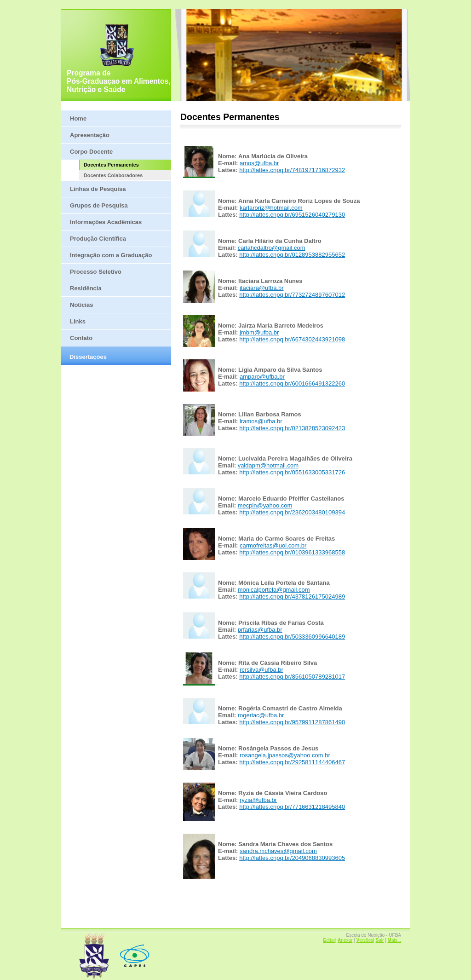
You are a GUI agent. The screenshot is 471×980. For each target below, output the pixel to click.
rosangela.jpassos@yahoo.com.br (285, 755)
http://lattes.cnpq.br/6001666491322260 (292, 383)
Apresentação (90, 135)
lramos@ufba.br (261, 421)
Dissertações (88, 357)
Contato (81, 338)
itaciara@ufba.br (262, 288)
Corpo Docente (91, 152)
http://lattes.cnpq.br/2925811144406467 (292, 762)
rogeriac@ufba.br (261, 715)
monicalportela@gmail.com (274, 590)
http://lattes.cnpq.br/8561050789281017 (292, 677)
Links (78, 321)
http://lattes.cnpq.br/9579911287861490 (292, 722)
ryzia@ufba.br (258, 800)
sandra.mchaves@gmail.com (278, 851)
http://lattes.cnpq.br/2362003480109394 (292, 512)
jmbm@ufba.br (259, 332)
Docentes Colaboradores (113, 175)
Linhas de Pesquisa (98, 189)
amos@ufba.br (259, 163)
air (380, 940)
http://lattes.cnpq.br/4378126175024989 (292, 597)
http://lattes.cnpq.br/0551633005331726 (292, 472)
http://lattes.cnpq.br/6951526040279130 (292, 215)
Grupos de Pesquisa (99, 205)
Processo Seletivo (96, 272)
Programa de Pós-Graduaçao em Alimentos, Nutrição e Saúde (119, 81)
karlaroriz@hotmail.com (271, 208)
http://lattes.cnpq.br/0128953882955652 (292, 255)
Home (78, 118)
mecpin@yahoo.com (265, 505)
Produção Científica (98, 239)
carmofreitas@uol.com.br (273, 545)
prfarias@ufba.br (260, 630)
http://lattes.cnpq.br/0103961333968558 (292, 552)
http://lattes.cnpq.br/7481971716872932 (292, 170)
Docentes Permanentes (111, 165)
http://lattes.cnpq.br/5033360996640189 (292, 637)
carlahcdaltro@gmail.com (272, 248)
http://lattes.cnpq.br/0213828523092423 (292, 428)
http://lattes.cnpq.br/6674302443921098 (292, 339)
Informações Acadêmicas (106, 222)
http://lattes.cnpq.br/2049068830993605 (292, 858)
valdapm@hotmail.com (268, 465)
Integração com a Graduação (111, 255)
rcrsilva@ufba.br (261, 670)
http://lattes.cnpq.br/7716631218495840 (292, 807)
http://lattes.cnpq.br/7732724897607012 (292, 295)
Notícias (82, 305)
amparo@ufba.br (262, 377)
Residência (86, 288)
